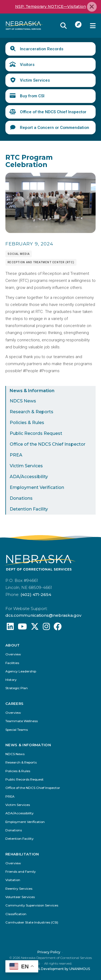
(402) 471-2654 (36, 594)
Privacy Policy (49, 952)
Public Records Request (36, 433)
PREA (16, 455)
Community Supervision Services (32, 906)
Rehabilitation (22, 854)
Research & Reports (32, 412)
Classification (16, 914)
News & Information (32, 391)
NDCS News (23, 401)
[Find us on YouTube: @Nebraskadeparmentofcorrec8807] (22, 628)
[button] (50, 232)
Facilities (12, 663)
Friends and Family (21, 872)
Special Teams (17, 730)
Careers (14, 704)
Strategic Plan (17, 688)
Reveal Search (64, 26)
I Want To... (78, 24)
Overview (13, 654)
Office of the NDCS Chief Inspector (53, 112)
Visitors (27, 65)
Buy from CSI (32, 96)
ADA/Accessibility (29, 477)
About (13, 645)
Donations (21, 498)
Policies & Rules (27, 423)
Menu (93, 26)
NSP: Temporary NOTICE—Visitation (50, 6)
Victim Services (35, 80)
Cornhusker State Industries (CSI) (32, 923)
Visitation (13, 880)
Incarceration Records (42, 49)
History (11, 680)
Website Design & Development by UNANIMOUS (50, 969)
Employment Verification (37, 487)
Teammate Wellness (22, 721)
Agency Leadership (21, 671)
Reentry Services (19, 889)
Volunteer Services (20, 897)
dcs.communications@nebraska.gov (43, 615)
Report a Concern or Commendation (55, 128)
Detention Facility (29, 509)
